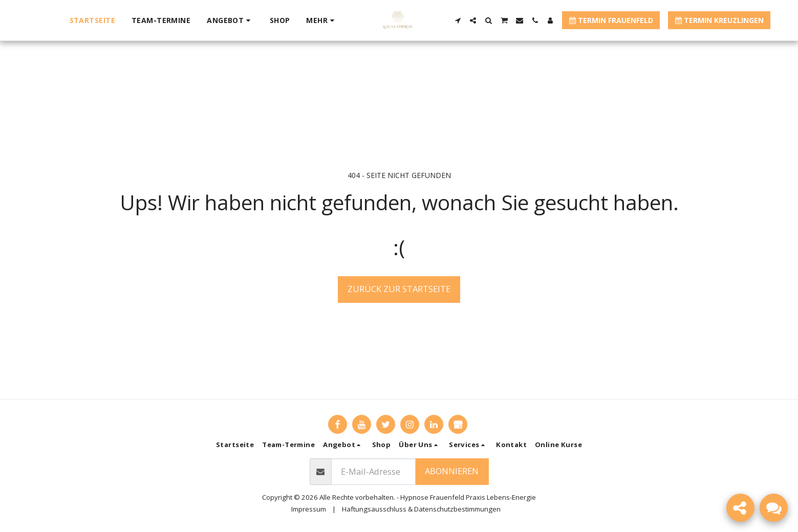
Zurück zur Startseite (399, 289)
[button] (230, 20)
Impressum (309, 509)
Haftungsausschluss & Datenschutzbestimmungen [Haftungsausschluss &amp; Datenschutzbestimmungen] (421, 509)
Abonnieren (452, 471)
